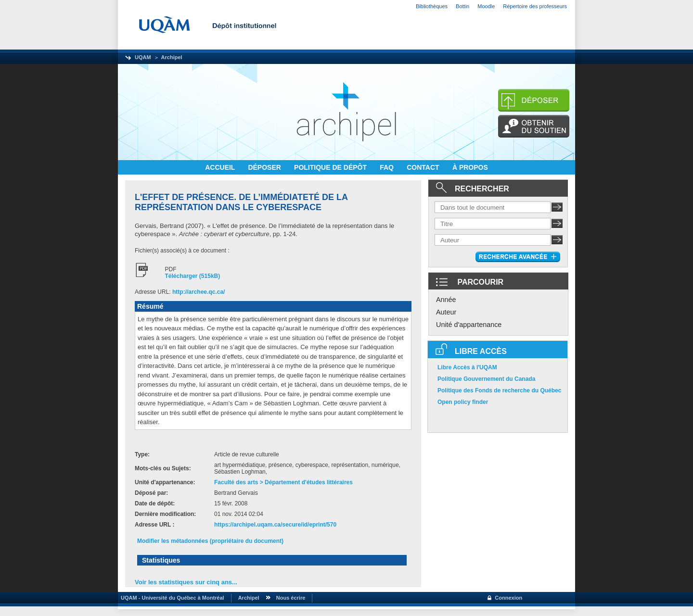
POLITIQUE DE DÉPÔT (331, 167)
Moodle (486, 6)
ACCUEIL (221, 167)
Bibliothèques (432, 6)
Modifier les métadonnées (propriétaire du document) (210, 541)
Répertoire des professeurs (535, 6)
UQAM (143, 57)
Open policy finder (463, 402)
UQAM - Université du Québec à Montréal (171, 598)
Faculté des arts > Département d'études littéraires (283, 482)
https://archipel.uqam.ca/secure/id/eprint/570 (275, 525)
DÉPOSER (265, 167)
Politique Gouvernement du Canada (486, 379)
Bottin (462, 6)
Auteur (446, 312)
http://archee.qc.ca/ (199, 292)
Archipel (172, 57)
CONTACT (424, 167)
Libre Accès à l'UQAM (467, 367)
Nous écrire (291, 598)
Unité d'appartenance (469, 325)
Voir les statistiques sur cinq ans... (186, 582)
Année (446, 300)
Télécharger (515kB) (193, 276)
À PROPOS (470, 167)
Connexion (508, 598)
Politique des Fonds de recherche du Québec (499, 390)
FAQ (388, 167)
